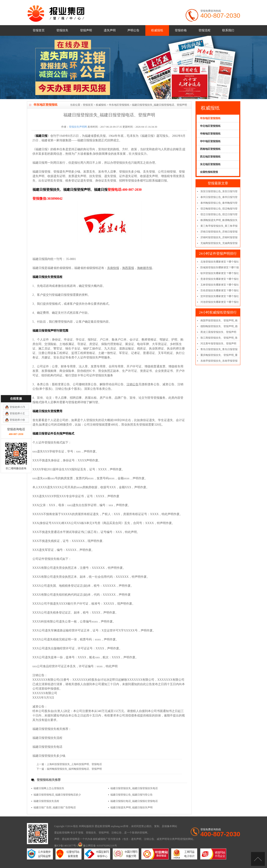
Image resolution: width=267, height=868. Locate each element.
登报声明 (86, 30)
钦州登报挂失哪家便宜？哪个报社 (220, 273)
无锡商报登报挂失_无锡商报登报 (219, 243)
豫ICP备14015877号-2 (66, 846)
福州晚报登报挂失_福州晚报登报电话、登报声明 (74, 769)
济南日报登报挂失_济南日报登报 (219, 232)
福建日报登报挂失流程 (47, 738)
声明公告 (133, 30)
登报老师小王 (17, 347)
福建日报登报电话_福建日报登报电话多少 (57, 795)
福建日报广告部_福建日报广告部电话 (55, 807)
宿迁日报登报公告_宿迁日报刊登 (219, 214)
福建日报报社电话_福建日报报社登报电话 (134, 801)
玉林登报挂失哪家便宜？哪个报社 (220, 285)
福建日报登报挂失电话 (47, 747)
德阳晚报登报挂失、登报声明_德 (219, 326)
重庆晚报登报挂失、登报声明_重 (219, 355)
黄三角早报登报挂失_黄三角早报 (219, 226)
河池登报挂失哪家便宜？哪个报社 (220, 302)
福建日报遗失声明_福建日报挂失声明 (131, 807)
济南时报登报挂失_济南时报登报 (219, 237)
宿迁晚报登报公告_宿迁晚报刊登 (219, 209)
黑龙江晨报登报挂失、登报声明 (218, 332)
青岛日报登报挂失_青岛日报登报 (219, 349)
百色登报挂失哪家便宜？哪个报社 (220, 290)
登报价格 (181, 30)
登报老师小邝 (17, 341)
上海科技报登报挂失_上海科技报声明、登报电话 (74, 764)
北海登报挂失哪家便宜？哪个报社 (220, 262)
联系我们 (228, 30)
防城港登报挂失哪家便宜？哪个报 (220, 267)
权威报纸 (157, 30)
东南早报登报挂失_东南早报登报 (219, 361)
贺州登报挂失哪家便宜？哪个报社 (220, 296)
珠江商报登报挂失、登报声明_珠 (219, 338)
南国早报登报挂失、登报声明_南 (219, 321)
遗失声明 (110, 30)
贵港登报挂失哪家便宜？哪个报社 (220, 279)
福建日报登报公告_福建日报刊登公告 (131, 795)
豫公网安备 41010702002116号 (98, 846)
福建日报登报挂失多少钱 (49, 756)
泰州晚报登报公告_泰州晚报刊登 (219, 203)
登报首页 (39, 30)
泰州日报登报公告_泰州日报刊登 (219, 197)
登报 (81, 833)
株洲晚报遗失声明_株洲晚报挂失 (219, 220)
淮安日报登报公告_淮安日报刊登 (219, 191)
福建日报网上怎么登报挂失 (49, 788)
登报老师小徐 (17, 354)
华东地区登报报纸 (119, 105)
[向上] (258, 859)
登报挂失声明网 (78, 127)
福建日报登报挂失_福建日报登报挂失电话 (134, 788)
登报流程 (204, 30)
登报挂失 (62, 30)
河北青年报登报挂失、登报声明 (218, 344)
